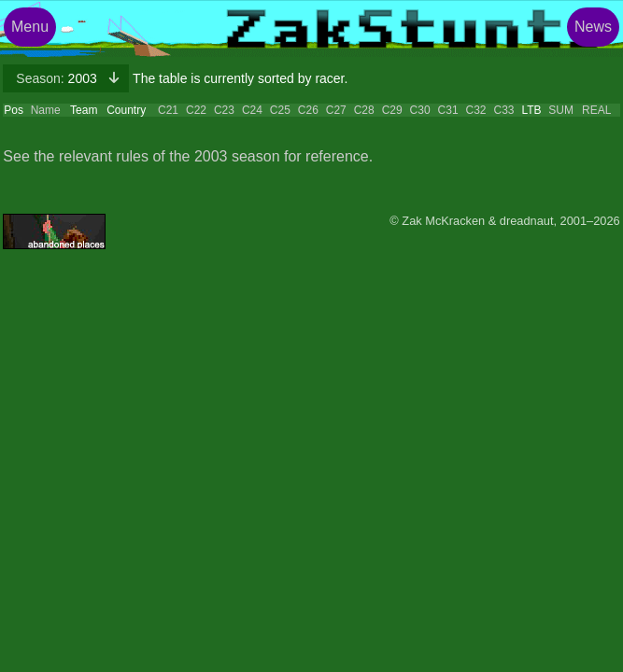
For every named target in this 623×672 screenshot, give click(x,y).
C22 (196, 110)
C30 (420, 110)
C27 (336, 110)
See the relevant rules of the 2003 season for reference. (188, 156)
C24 (252, 110)
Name (46, 110)
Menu (30, 27)
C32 (476, 110)
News (593, 27)
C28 (364, 110)
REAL (596, 110)
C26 (308, 110)
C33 (503, 110)
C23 (224, 110)
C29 (392, 110)
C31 (448, 110)
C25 (280, 110)
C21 (168, 110)
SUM (561, 110)
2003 (58, 78)
